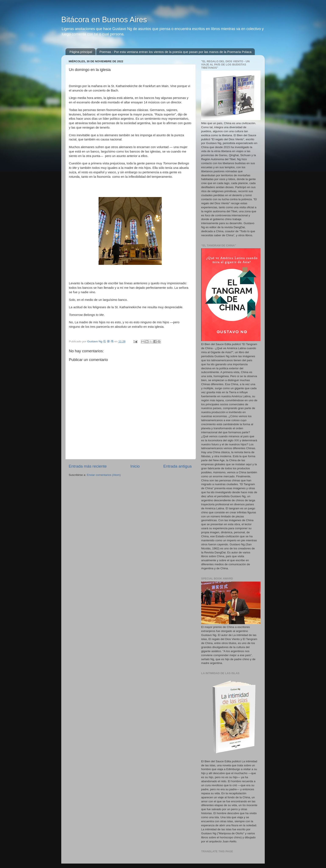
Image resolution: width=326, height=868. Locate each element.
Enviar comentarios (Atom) (104, 475)
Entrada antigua (178, 466)
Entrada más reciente (88, 466)
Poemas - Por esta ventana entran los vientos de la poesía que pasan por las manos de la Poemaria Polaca (175, 52)
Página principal (81, 52)
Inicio (135, 466)
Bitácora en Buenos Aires (104, 20)
